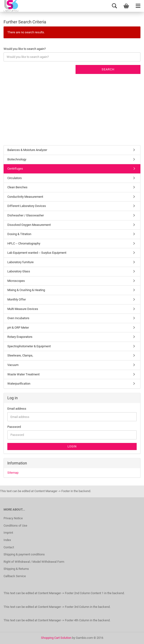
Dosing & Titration (19, 234)
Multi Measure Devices (23, 309)
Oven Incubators (18, 318)
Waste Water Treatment (23, 374)
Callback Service (15, 576)
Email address (17, 409)
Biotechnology (17, 159)
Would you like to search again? (25, 49)
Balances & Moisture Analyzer (27, 150)
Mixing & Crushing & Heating (26, 290)
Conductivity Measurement (25, 197)
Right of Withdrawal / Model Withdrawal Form (34, 562)
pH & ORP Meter (18, 328)
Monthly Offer (17, 299)
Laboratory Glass (19, 271)
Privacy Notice (13, 518)
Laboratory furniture (20, 262)
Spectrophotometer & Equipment (29, 346)
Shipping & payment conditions (24, 554)
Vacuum (13, 365)
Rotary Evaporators (20, 337)
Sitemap (13, 473)
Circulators (15, 178)
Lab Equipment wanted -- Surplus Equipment (37, 253)
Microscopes (16, 281)
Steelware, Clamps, (20, 355)
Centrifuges (15, 169)
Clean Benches (17, 187)
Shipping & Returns (16, 569)
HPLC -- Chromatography (24, 243)
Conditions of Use (15, 526)
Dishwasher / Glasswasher (26, 215)
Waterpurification (19, 384)
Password (14, 427)
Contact (9, 547)
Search (108, 69)
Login (72, 447)
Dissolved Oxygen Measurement (29, 225)
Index (7, 540)
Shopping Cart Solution (56, 638)
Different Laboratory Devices (27, 206)
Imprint (8, 533)
